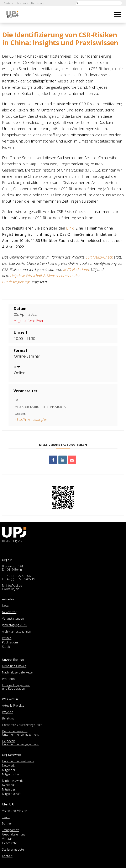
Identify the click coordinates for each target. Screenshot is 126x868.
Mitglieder (9, 770)
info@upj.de (14, 586)
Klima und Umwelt (14, 666)
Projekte (8, 712)
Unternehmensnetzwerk (18, 761)
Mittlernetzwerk (12, 781)
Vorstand (8, 839)
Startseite (9, 3)
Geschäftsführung (14, 834)
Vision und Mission (15, 811)
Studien (7, 647)
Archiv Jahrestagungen (17, 632)
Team (6, 817)
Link (70, 228)
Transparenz (10, 830)
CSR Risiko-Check (99, 257)
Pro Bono (8, 679)
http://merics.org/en (31, 419)
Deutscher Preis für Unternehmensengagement (20, 733)
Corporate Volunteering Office (22, 725)
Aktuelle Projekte (13, 705)
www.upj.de (12, 589)
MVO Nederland (76, 270)
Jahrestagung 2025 (14, 625)
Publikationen (11, 642)
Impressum (22, 3)
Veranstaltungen (13, 618)
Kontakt (7, 856)
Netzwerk (8, 766)
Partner (7, 824)
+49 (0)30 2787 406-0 (19, 576)
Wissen (7, 638)
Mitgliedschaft (11, 774)
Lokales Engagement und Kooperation (16, 687)
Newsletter (9, 612)
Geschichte (9, 843)
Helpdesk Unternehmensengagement (20, 743)
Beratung (8, 718)
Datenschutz (38, 3)
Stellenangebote (13, 849)
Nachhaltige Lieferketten (18, 672)
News (6, 606)
